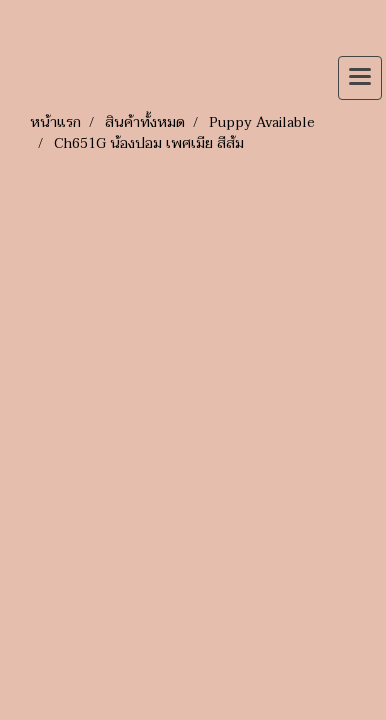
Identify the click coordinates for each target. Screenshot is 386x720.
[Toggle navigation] (360, 78)
